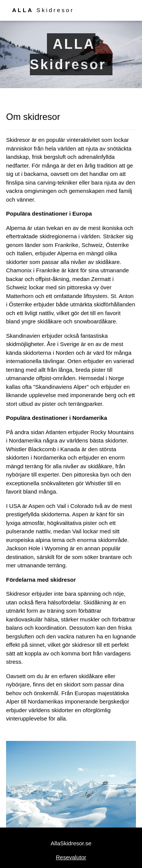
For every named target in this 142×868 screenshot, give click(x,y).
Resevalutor (71, 857)
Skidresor (43, 10)
